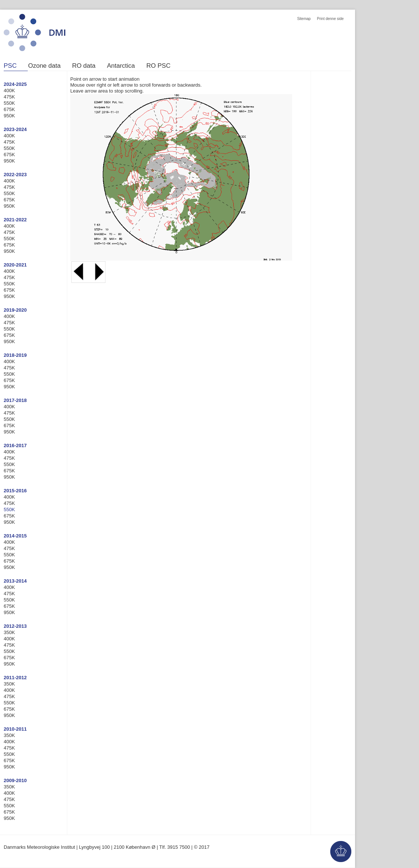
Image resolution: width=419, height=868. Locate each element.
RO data (84, 66)
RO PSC (158, 66)
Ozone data (44, 66)
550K (9, 103)
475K (9, 97)
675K (9, 109)
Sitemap (304, 19)
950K (9, 116)
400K (9, 91)
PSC (10, 66)
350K (9, 632)
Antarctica (121, 66)
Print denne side (330, 19)
